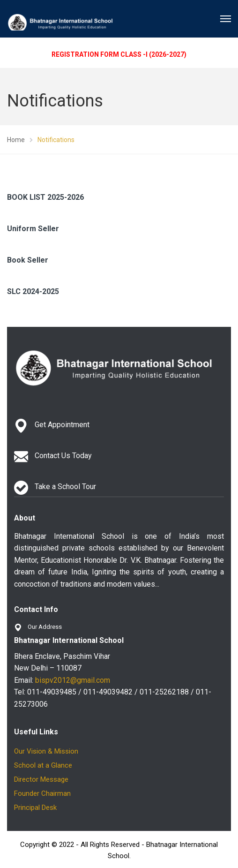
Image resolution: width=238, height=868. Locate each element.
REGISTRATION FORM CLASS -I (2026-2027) (119, 54)
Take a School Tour (65, 487)
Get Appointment (62, 425)
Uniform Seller (33, 229)
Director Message (41, 779)
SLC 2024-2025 (33, 291)
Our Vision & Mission (46, 751)
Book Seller (28, 260)
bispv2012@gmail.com (73, 680)
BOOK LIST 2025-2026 (45, 197)
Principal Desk (35, 808)
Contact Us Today (63, 456)
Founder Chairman (42, 793)
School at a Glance (43, 765)
